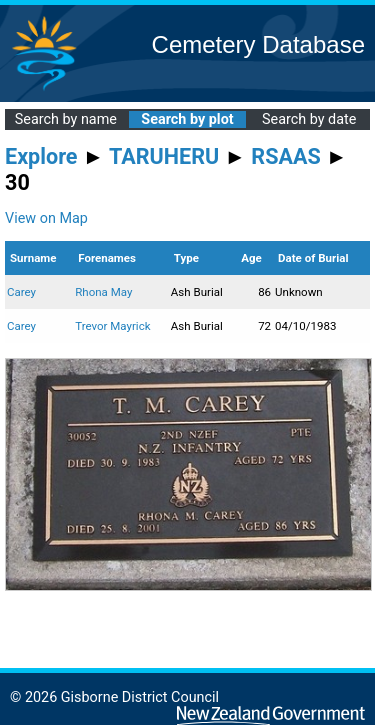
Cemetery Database (258, 44)
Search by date (309, 119)
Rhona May (103, 292)
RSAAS (285, 156)
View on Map (46, 218)
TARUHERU (164, 156)
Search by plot (187, 119)
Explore (41, 156)
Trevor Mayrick (112, 326)
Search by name (66, 119)
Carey (21, 292)
